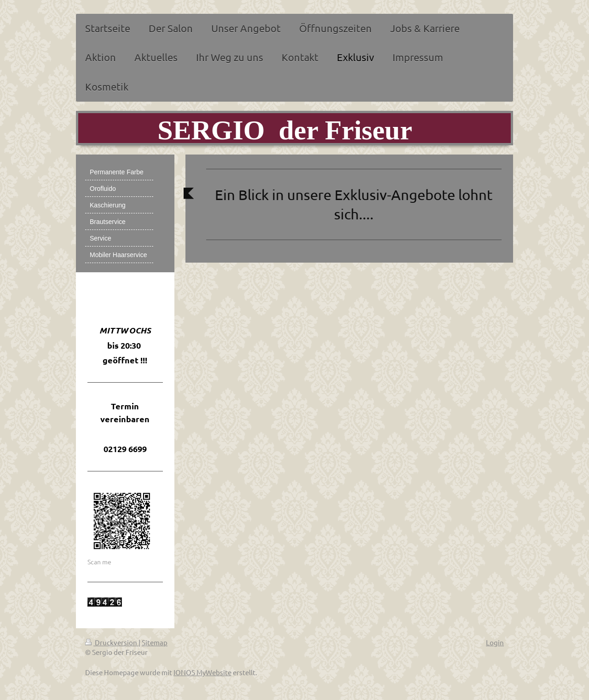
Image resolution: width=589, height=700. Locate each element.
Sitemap (155, 642)
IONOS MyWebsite (202, 672)
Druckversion (112, 642)
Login (495, 642)
